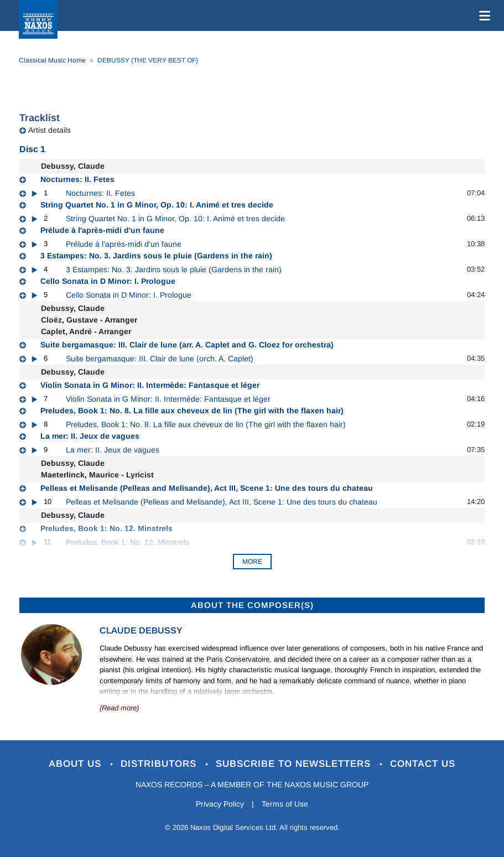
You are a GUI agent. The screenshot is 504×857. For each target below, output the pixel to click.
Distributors (160, 764)
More (252, 562)
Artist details (50, 130)
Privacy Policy (220, 804)
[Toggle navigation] (482, 15)
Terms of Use (285, 804)
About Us (77, 764)
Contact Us (423, 764)
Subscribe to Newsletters (295, 764)
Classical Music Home (52, 60)
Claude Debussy (141, 630)
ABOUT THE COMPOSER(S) (252, 605)
